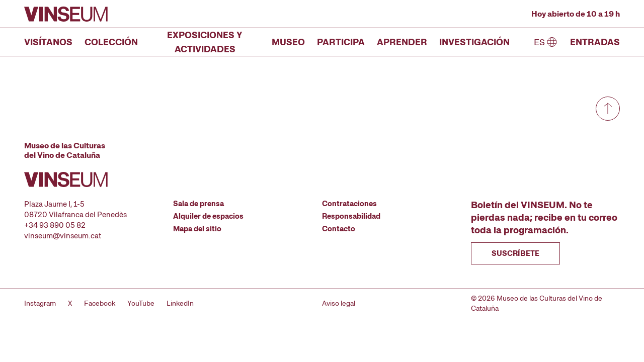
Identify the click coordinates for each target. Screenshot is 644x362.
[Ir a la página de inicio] (66, 14)
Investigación (474, 42)
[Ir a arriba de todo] (608, 109)
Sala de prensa (198, 204)
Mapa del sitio (197, 229)
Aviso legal (339, 303)
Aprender (402, 42)
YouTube (141, 303)
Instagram (40, 303)
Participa (341, 42)
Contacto (339, 229)
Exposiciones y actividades (205, 42)
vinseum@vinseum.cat (63, 236)
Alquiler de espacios (208, 216)
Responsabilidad (351, 216)
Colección (111, 42)
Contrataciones (349, 204)
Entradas (595, 42)
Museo (288, 42)
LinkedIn (180, 303)
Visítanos (48, 42)
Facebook (100, 303)
